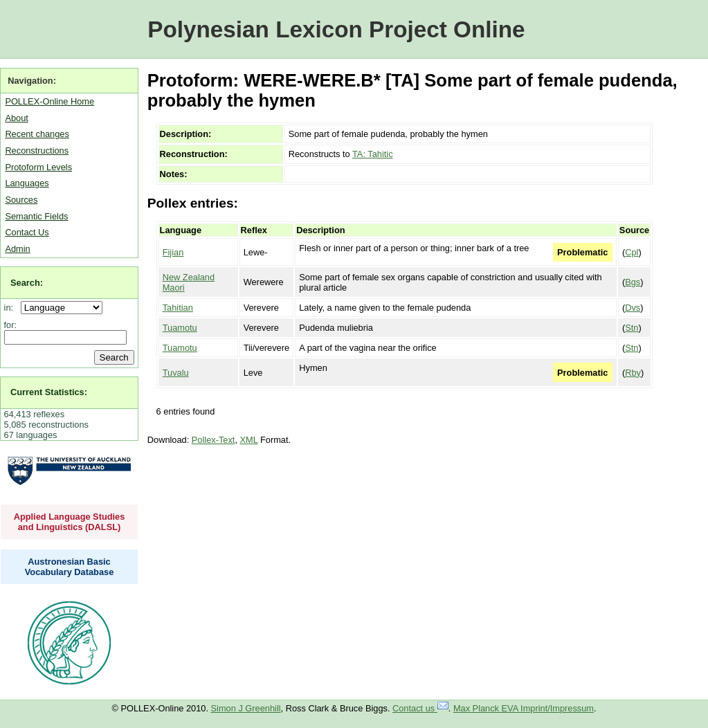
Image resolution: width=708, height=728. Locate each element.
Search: (27, 283)
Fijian (173, 252)
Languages (27, 183)
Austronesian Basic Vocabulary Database (70, 567)
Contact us (420, 708)
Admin (17, 249)
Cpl (632, 252)
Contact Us (27, 232)
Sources (21, 200)
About (16, 118)
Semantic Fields (36, 216)
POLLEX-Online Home (49, 101)
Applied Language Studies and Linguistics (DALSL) (70, 522)
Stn (632, 328)
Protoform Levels (38, 167)
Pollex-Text (214, 440)
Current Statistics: (49, 392)
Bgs (633, 282)
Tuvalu (176, 373)
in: (11, 308)
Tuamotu (180, 328)
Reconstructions (37, 151)
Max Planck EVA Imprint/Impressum (524, 708)
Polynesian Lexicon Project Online (336, 29)
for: (11, 325)
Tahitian (178, 308)
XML (249, 440)
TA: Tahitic (373, 154)
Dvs (633, 308)
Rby (633, 373)
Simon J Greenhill (246, 708)
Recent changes (37, 134)
